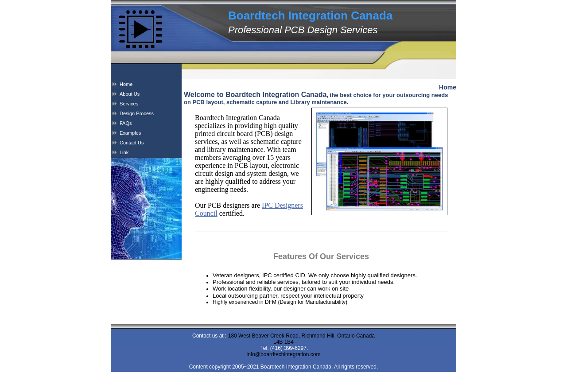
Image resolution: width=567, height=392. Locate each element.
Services (129, 104)
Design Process (137, 113)
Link (124, 152)
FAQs (126, 123)
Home (126, 84)
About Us (130, 94)
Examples (130, 133)
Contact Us (132, 143)
